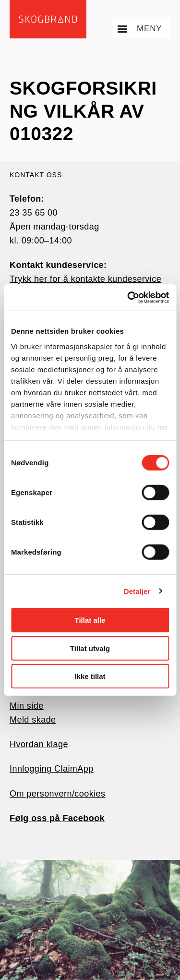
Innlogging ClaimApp (52, 769)
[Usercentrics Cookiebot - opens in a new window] (128, 297)
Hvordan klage (39, 744)
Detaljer (137, 591)
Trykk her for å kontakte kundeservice (85, 279)
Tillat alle (90, 620)
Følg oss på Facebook (57, 818)
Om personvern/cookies (58, 794)
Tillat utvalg (90, 648)
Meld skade (33, 720)
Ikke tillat (90, 676)
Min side (27, 706)
